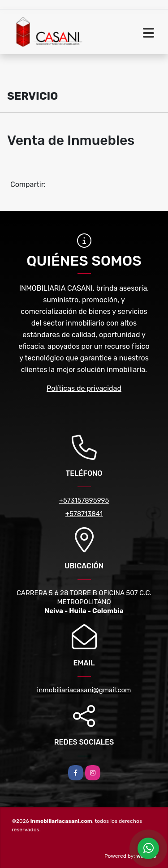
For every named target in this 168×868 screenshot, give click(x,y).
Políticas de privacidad (84, 388)
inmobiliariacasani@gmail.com (84, 690)
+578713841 (84, 514)
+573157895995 (84, 500)
